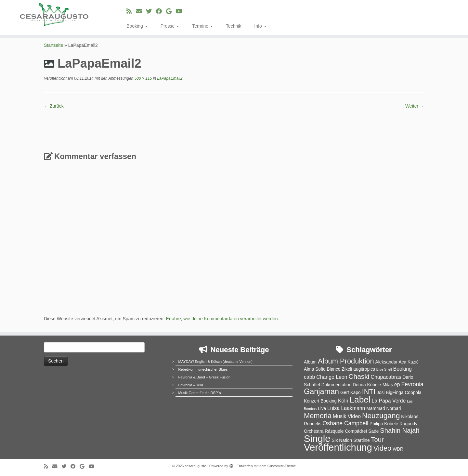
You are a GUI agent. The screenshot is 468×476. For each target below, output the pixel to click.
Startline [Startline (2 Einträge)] (362, 440)
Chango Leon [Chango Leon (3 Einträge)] (332, 377)
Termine (202, 26)
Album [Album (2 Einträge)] (310, 362)
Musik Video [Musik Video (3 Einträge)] (347, 416)
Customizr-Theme (282, 466)
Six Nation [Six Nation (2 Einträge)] (342, 440)
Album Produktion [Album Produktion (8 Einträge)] (346, 361)
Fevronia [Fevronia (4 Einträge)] (412, 384)
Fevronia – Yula (191, 385)
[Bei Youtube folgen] (181, 11)
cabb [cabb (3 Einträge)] (309, 377)
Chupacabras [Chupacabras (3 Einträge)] (386, 377)
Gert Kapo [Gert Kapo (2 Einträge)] (351, 393)
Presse (170, 26)
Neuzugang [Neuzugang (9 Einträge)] (381, 416)
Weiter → (415, 106)
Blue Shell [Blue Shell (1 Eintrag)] (384, 369)
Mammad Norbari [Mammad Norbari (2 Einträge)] (383, 409)
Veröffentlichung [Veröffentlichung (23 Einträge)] (338, 447)
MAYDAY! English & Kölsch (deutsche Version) (215, 362)
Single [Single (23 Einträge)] (317, 438)
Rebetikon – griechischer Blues (203, 369)
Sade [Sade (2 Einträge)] (373, 431)
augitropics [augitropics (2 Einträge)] (364, 369)
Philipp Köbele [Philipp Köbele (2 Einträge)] (384, 424)
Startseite (53, 45)
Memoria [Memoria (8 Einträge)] (318, 416)
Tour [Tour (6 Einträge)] (377, 440)
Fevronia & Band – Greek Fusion (204, 377)
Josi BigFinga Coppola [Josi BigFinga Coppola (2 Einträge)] (399, 393)
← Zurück (54, 106)
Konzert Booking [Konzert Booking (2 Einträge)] (320, 401)
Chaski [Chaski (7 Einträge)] (359, 376)
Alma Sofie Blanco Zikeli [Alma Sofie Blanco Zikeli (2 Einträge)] (328, 369)
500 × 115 (143, 78)
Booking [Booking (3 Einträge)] (403, 369)
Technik (234, 26)
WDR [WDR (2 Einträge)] (398, 449)
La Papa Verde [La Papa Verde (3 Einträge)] (389, 401)
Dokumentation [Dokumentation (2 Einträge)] (337, 385)
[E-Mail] (141, 11)
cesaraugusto (195, 466)
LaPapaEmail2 (169, 78)
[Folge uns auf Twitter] (151, 11)
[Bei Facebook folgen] (161, 11)
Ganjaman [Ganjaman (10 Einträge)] (321, 391)
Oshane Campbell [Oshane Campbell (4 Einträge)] (345, 423)
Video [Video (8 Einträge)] (383, 448)
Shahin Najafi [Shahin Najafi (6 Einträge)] (399, 430)
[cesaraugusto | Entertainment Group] (54, 15)
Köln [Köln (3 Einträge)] (343, 401)
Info (260, 26)
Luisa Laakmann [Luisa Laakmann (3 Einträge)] (346, 408)
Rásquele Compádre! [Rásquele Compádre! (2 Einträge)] (346, 431)
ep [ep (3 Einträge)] (397, 384)
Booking (137, 26)
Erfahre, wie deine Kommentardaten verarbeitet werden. (223, 319)
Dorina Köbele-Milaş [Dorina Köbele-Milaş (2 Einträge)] (373, 385)
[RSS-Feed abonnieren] (131, 11)
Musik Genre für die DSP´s (200, 393)
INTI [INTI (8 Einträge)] (369, 392)
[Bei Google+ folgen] (171, 11)
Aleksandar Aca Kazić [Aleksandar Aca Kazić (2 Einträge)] (397, 362)
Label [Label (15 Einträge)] (360, 400)
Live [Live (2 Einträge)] (322, 409)
